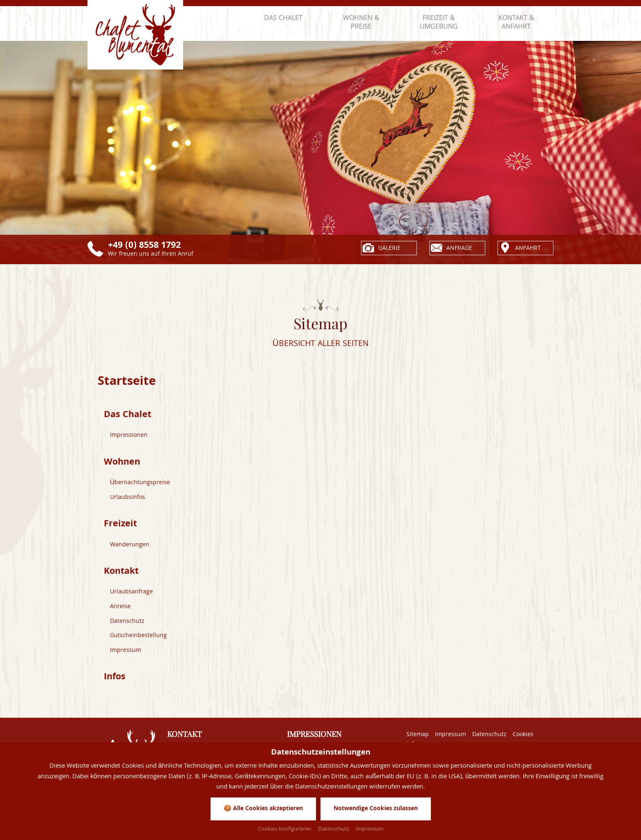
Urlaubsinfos (128, 499)
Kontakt (123, 574)
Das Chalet (129, 416)
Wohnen (123, 464)
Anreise (120, 609)
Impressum (126, 653)
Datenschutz (127, 624)
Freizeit (121, 526)
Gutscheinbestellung (139, 638)
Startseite (128, 383)
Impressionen (129, 436)
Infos (115, 680)
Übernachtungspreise (140, 484)
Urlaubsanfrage (132, 595)
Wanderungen (130, 547)
